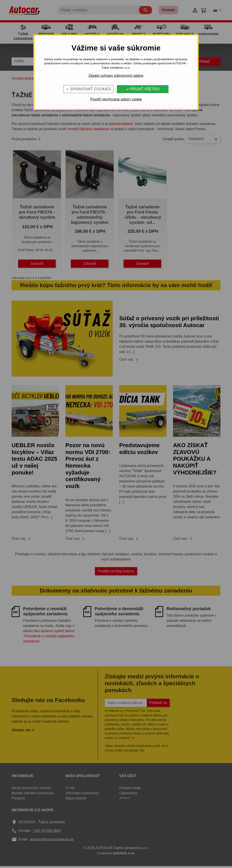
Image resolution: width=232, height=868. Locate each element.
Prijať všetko (143, 89)
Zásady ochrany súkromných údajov (116, 76)
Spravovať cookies (88, 89)
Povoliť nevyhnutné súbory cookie (116, 99)
